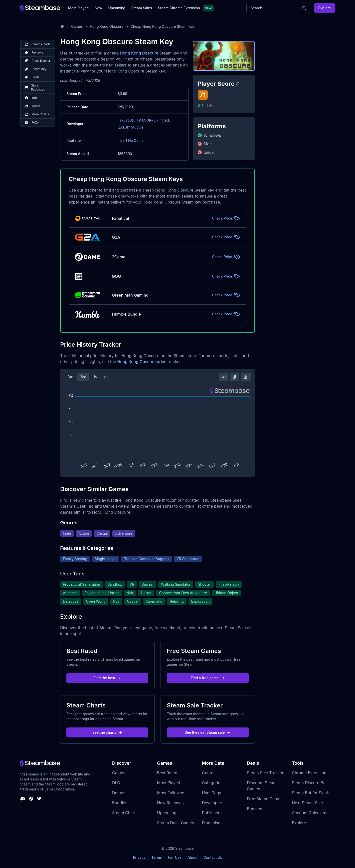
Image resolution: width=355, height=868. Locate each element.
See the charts (107, 732)
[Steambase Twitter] (39, 799)
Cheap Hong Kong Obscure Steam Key (163, 26)
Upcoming (117, 8)
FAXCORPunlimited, (154, 120)
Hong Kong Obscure (107, 26)
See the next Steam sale (208, 732)
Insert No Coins (130, 140)
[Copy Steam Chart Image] (234, 377)
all (106, 377)
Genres (209, 773)
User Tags (212, 793)
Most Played (78, 8)
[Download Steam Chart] (246, 377)
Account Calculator (310, 813)
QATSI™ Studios (131, 127)
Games (77, 26)
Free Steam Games (265, 799)
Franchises (212, 823)
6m (83, 377)
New (98, 8)
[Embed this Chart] (224, 377)
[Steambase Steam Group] (31, 799)
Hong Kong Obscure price (142, 362)
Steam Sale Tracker (265, 773)
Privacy (139, 857)
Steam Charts (125, 813)
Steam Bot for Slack (310, 793)
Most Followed (171, 793)
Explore (325, 8)
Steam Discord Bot (309, 783)
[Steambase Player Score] (238, 84)
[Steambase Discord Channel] (23, 799)
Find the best (107, 678)
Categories (212, 783)
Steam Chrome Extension (179, 8)
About (192, 857)
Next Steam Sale (307, 803)
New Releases (170, 803)
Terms (157, 857)
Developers (213, 803)
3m (70, 377)
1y (95, 377)
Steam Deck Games (176, 823)
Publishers (212, 813)
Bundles (120, 803)
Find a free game (208, 678)
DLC (116, 783)
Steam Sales (142, 8)
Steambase (30, 774)
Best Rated (167, 773)
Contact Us (213, 857)
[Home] (62, 27)
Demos (119, 793)
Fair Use (175, 857)
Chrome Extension (309, 773)
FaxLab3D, (126, 120)
